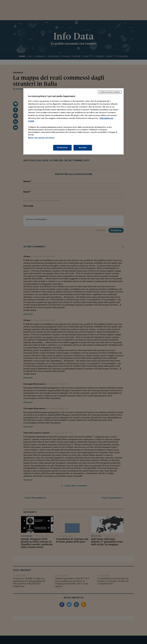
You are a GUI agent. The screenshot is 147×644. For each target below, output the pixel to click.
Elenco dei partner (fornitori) (41, 138)
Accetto (83, 148)
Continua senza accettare (110, 92)
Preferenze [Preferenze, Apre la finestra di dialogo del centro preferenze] (62, 148)
